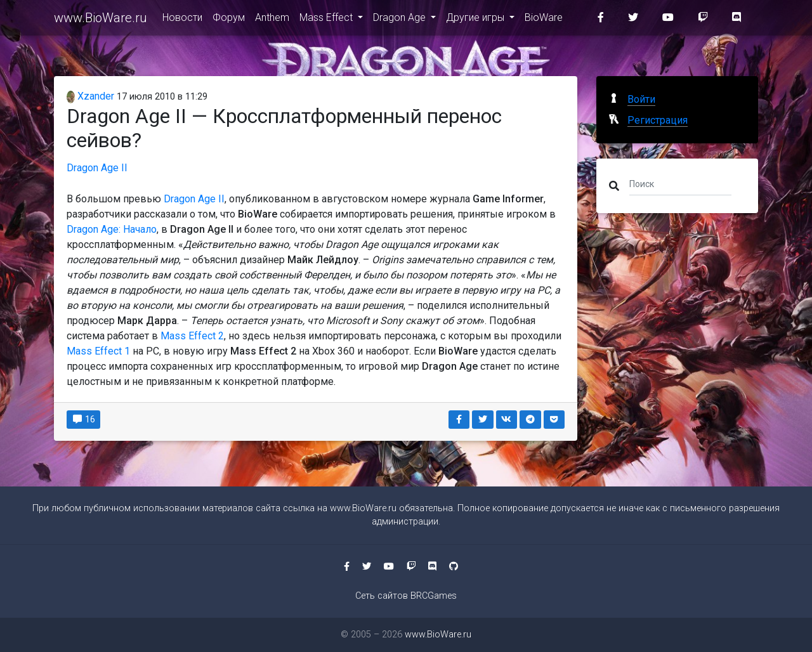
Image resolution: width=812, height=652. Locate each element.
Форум (229, 20)
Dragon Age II (97, 168)
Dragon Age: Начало (112, 229)
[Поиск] (680, 183)
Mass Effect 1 (98, 351)
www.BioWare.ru (101, 20)
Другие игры (476, 20)
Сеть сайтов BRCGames (406, 596)
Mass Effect (327, 20)
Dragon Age (401, 20)
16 (83, 419)
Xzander (90, 96)
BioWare (544, 20)
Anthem (272, 20)
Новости (182, 20)
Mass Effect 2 (192, 336)
